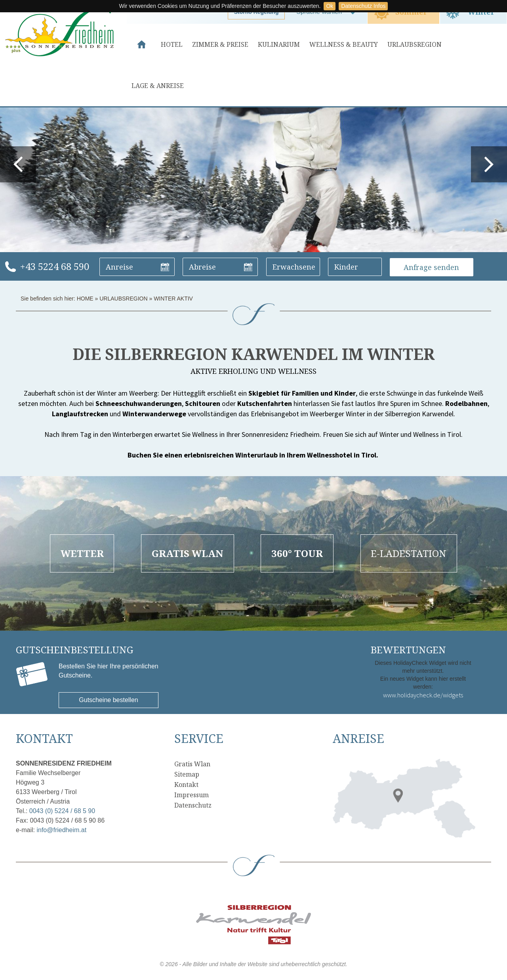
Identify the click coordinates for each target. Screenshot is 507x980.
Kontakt (186, 785)
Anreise (358, 738)
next (489, 164)
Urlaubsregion (415, 44)
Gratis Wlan (192, 764)
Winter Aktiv (173, 299)
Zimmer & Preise (220, 44)
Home (141, 44)
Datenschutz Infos (363, 6)
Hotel (172, 44)
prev (18, 164)
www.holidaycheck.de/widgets (423, 695)
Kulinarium (279, 44)
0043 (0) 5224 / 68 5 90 (62, 811)
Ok (330, 6)
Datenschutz (193, 805)
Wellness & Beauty (344, 44)
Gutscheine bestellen (108, 700)
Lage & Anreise (158, 86)
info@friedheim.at (61, 830)
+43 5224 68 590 (54, 266)
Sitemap (187, 774)
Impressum (192, 795)
